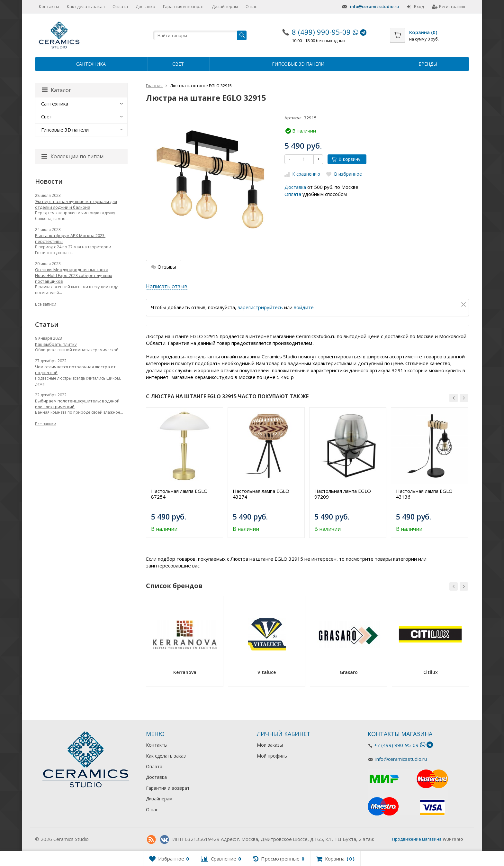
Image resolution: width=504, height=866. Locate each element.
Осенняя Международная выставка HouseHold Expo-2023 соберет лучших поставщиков (74, 275)
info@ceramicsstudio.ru (374, 6)
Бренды (428, 64)
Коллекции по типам (72, 156)
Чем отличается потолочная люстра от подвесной (75, 370)
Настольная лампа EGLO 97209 (343, 494)
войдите (304, 307)
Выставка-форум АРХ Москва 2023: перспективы (70, 238)
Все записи (46, 304)
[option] (184, 473)
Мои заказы (270, 745)
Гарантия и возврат (184, 6)
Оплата (120, 6)
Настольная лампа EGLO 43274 (261, 494)
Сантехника (91, 64)
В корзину (346, 159)
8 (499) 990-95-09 (321, 32)
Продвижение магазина (417, 839)
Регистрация (449, 6)
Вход (415, 6)
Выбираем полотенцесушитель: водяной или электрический (77, 404)
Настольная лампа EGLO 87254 (179, 494)
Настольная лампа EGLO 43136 (424, 494)
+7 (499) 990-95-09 (396, 745)
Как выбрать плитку (56, 344)
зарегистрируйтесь (260, 307)
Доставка (145, 6)
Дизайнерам (225, 6)
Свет (178, 64)
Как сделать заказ (86, 6)
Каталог (56, 90)
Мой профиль (272, 756)
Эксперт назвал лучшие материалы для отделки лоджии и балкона (76, 204)
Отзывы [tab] (164, 267)
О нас (251, 6)
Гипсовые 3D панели (298, 64)
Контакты (49, 6)
